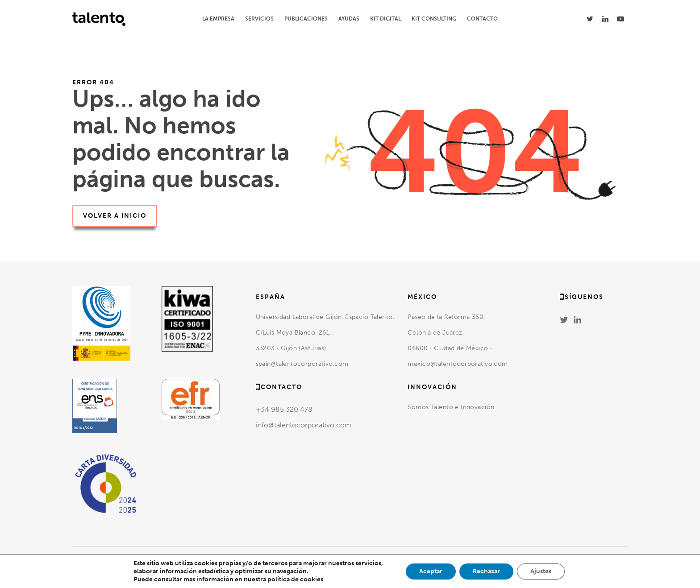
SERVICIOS (259, 19)
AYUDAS (349, 19)
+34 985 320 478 (284, 409)
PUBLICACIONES (306, 19)
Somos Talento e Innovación (452, 407)
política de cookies (295, 579)
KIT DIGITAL (385, 19)
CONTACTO (482, 19)
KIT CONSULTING (434, 19)
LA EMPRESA (218, 19)
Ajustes (541, 571)
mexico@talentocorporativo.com (458, 364)
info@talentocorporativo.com (304, 425)
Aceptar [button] (431, 571)
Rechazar (486, 571)
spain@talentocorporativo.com (302, 364)
